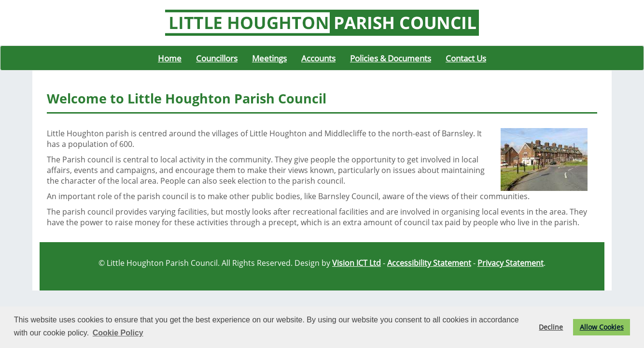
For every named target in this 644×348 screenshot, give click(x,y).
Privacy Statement (511, 263)
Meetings (269, 58)
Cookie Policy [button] (118, 333)
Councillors (217, 58)
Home (170, 58)
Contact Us (466, 58)
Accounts (318, 58)
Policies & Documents (391, 58)
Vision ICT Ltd (357, 263)
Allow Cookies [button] (602, 327)
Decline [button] (551, 327)
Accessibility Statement (429, 263)
